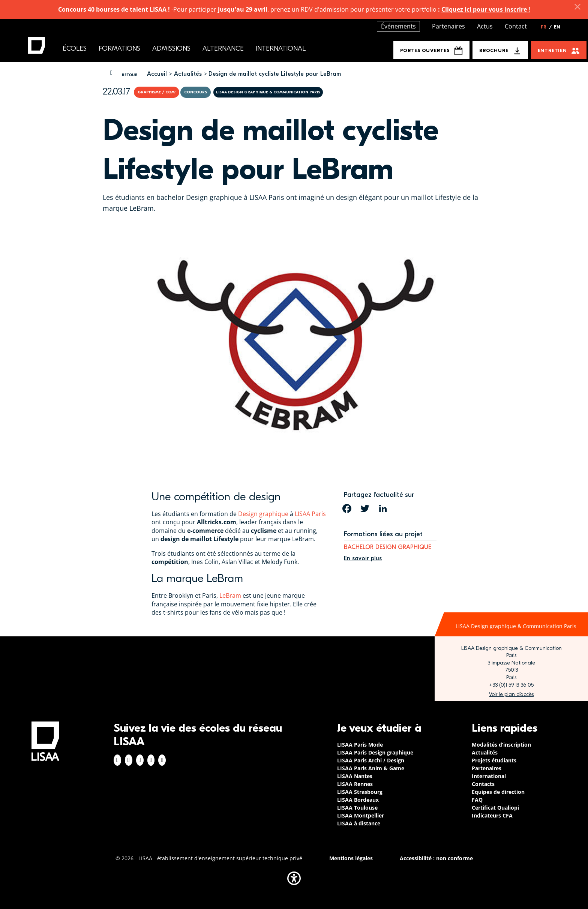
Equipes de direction (498, 792)
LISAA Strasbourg (360, 792)
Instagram (129, 760)
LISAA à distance (359, 823)
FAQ (477, 800)
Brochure (494, 50)
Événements (398, 26)
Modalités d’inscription (501, 745)
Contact (516, 26)
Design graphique (263, 514)
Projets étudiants (494, 760)
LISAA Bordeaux (358, 800)
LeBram (230, 595)
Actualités (188, 74)
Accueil (157, 74)
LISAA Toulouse (357, 808)
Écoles (75, 49)
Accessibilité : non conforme (436, 858)
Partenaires (448, 26)
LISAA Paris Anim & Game (371, 768)
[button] (294, 878)
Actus (485, 26)
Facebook (117, 760)
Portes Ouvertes (431, 51)
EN (557, 27)
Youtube (162, 760)
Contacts (483, 784)
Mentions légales (351, 858)
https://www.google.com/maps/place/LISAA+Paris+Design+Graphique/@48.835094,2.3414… (511, 694)
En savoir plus (363, 558)
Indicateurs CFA (492, 815)
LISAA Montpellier (361, 815)
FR (546, 27)
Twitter (151, 760)
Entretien (552, 50)
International (281, 49)
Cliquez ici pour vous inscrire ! (486, 9)
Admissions (171, 49)
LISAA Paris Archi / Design (371, 760)
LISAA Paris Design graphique (375, 752)
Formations (119, 49)
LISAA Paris (310, 514)
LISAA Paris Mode (360, 745)
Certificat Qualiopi (495, 808)
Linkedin (140, 760)
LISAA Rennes (355, 784)
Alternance (223, 49)
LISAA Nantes (355, 776)
